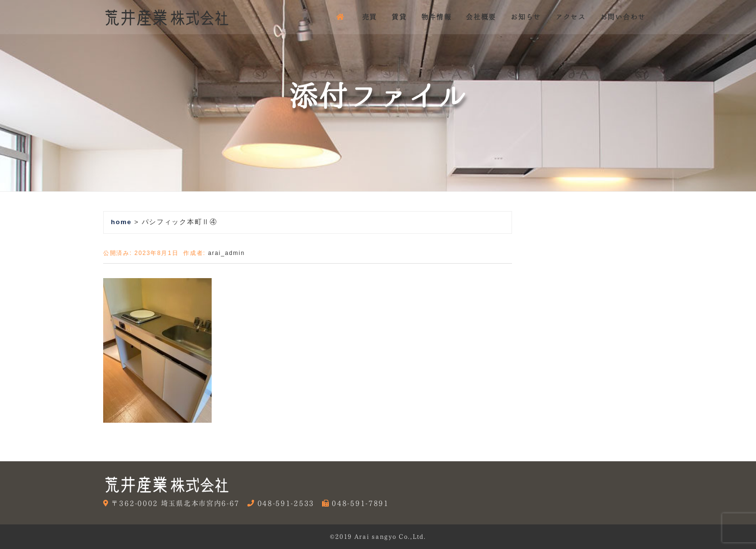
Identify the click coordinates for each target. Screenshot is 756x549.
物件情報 (437, 17)
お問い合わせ (623, 17)
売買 (370, 17)
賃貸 (399, 17)
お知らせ (526, 17)
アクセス (571, 17)
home (121, 222)
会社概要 (481, 17)
